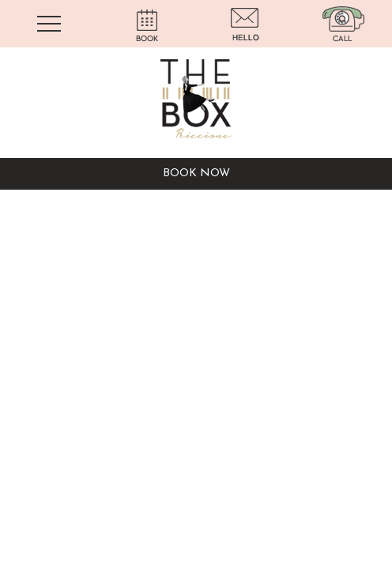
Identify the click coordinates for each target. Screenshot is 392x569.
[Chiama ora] (343, 23)
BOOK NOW (196, 173)
